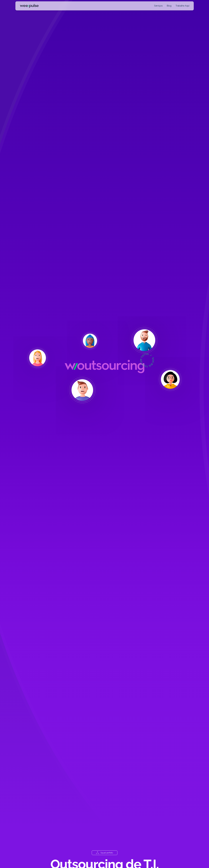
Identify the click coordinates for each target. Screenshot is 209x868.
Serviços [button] (158, 6)
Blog (169, 6)
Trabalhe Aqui (182, 6)
